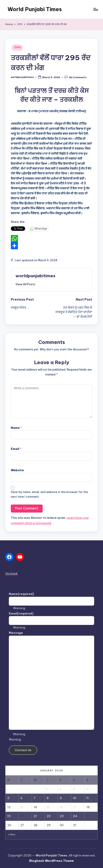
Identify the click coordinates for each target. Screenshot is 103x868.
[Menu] (95, 9)
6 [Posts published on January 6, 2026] (21, 798)
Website (17, 470)
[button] (25, 284)
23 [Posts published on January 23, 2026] (62, 816)
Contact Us (23, 750)
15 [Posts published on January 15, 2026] (48, 807)
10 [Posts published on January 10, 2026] (75, 798)
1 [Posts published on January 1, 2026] (47, 789)
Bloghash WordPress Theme (51, 861)
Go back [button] (11, 573)
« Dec (12, 835)
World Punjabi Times (35, 9)
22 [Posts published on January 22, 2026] (49, 816)
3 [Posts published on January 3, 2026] (74, 789)
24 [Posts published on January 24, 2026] (75, 816)
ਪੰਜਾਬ (17, 47)
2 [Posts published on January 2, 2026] (61, 789)
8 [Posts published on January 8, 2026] (48, 798)
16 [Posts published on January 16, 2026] (61, 807)
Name (16, 428)
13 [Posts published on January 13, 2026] (22, 807)
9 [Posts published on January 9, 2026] (61, 798)
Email (16, 449)
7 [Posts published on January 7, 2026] (35, 798)
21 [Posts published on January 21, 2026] (35, 816)
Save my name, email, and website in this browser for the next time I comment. (49, 494)
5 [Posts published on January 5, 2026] (8, 798)
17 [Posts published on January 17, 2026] (74, 807)
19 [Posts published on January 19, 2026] (9, 816)
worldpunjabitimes (35, 276)
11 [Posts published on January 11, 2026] (88, 798)
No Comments (75, 77)
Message (16, 633)
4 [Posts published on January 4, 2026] (88, 789)
